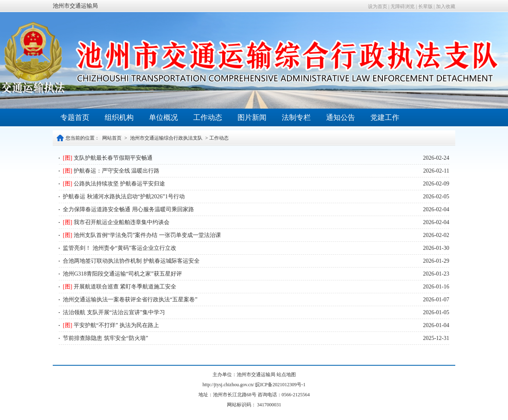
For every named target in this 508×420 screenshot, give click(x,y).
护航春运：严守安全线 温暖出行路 (111, 171)
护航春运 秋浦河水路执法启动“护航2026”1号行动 (124, 197)
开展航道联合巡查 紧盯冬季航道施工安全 (120, 287)
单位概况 (163, 117)
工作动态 (208, 117)
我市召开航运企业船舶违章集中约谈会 (116, 222)
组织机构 (119, 117)
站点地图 (286, 375)
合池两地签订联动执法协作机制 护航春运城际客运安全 (131, 261)
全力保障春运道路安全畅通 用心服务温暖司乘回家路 (128, 209)
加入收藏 (446, 6)
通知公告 (341, 117)
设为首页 (378, 6)
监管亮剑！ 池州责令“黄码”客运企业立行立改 (120, 248)
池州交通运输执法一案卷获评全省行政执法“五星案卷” (130, 300)
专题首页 (75, 117)
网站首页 (112, 138)
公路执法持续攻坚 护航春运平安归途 (114, 184)
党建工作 (385, 117)
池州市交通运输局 (75, 6)
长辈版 (425, 6)
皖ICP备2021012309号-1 (280, 385)
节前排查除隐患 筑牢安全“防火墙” (105, 338)
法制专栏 (296, 117)
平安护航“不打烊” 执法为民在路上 (111, 325)
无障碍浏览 (403, 6)
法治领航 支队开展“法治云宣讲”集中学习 (114, 312)
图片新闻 (252, 117)
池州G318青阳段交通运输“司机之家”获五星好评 (122, 274)
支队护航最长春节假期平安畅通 (108, 158)
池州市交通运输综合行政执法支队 (166, 138)
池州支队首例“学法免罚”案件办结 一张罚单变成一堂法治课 (142, 235)
